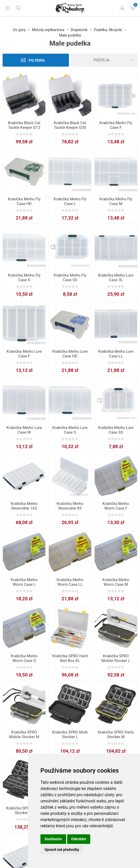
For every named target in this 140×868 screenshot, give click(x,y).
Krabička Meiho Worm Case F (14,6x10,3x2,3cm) (116, 508)
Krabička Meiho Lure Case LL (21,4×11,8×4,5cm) (116, 356)
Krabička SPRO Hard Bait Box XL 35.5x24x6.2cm (70, 661)
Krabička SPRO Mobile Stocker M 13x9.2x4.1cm (24, 737)
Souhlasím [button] (53, 839)
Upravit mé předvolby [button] (62, 850)
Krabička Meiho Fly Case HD (24, 201)
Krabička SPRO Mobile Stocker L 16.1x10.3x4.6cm (116, 661)
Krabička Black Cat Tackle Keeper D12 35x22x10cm (24, 128)
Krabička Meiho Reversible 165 (24, 506)
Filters (37, 60)
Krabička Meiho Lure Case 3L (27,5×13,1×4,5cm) (116, 280)
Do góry (19, 30)
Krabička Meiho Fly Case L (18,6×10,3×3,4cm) (70, 204)
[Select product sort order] (104, 60)
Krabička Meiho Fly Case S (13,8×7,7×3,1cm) (24, 280)
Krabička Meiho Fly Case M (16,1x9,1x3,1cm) (116, 204)
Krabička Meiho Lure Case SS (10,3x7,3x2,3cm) (116, 432)
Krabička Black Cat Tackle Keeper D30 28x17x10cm (70, 128)
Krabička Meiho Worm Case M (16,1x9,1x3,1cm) (116, 584)
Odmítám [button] (79, 839)
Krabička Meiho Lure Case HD (70, 354)
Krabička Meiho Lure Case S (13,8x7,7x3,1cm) (70, 432)
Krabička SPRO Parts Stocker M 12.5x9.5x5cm (116, 737)
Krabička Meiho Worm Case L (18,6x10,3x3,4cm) (24, 584)
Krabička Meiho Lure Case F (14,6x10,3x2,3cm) (24, 356)
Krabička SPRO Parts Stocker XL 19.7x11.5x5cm (24, 813)
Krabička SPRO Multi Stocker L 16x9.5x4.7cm (70, 737)
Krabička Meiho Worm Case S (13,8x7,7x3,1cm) (24, 661)
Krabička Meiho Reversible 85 (70, 506)
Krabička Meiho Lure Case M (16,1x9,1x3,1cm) (24, 432)
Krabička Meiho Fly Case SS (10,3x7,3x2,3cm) (70, 280)
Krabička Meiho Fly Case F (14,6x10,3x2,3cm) (116, 128)
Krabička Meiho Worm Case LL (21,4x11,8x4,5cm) (70, 584)
